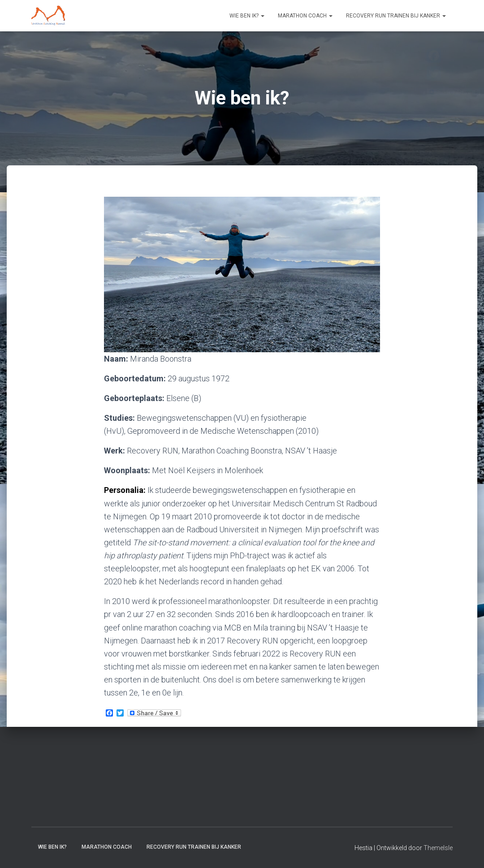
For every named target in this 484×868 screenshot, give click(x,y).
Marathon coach (305, 16)
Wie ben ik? (247, 16)
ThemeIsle (438, 848)
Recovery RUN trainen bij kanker (396, 16)
